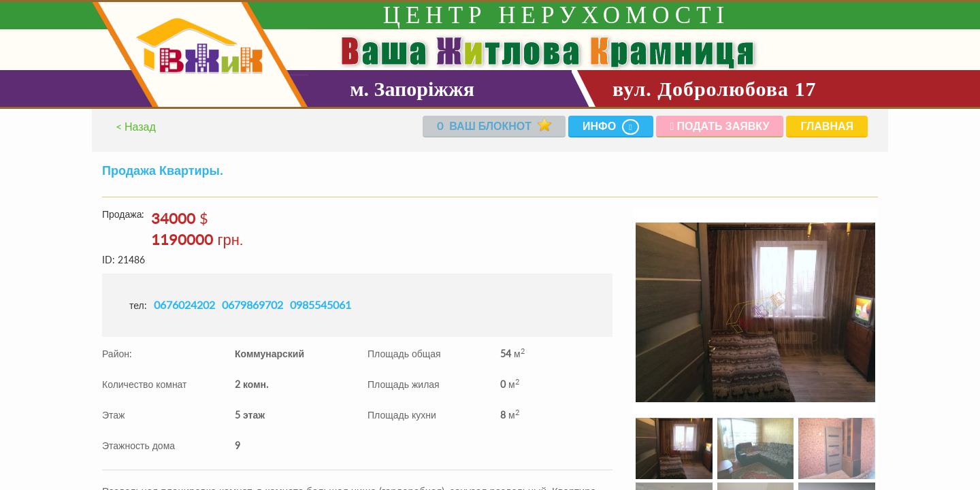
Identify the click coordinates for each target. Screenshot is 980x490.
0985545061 (321, 305)
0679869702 (252, 305)
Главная (827, 126)
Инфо (611, 127)
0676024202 (184, 305)
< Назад (136, 126)
